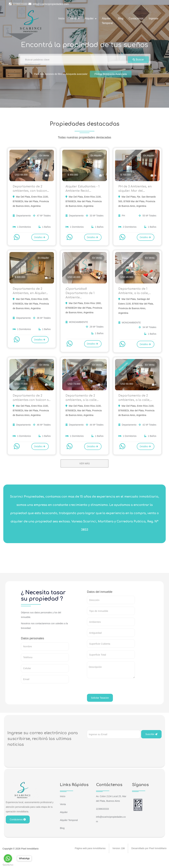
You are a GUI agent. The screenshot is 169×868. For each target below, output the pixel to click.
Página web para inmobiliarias (90, 858)
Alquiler (64, 822)
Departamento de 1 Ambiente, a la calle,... (135, 293)
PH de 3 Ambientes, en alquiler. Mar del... (136, 189)
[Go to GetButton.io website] (8, 865)
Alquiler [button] (90, 18)
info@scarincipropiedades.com (49, 4)
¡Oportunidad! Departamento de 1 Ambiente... (80, 296)
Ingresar (154, 18)
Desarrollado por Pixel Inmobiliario (149, 858)
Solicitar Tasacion (100, 707)
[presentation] (112, 697)
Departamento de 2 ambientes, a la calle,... (136, 402)
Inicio (61, 18)
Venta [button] (74, 18)
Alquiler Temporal (107, 21)
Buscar (138, 60)
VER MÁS (84, 473)
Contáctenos (136, 18)
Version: (118, 858)
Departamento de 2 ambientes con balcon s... (30, 404)
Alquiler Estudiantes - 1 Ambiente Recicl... (83, 189)
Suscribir (151, 744)
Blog (121, 18)
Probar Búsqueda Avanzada (111, 74)
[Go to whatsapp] (8, 858)
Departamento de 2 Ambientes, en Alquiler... (31, 293)
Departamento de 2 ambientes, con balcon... (31, 189)
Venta (63, 814)
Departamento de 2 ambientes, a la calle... (82, 402)
